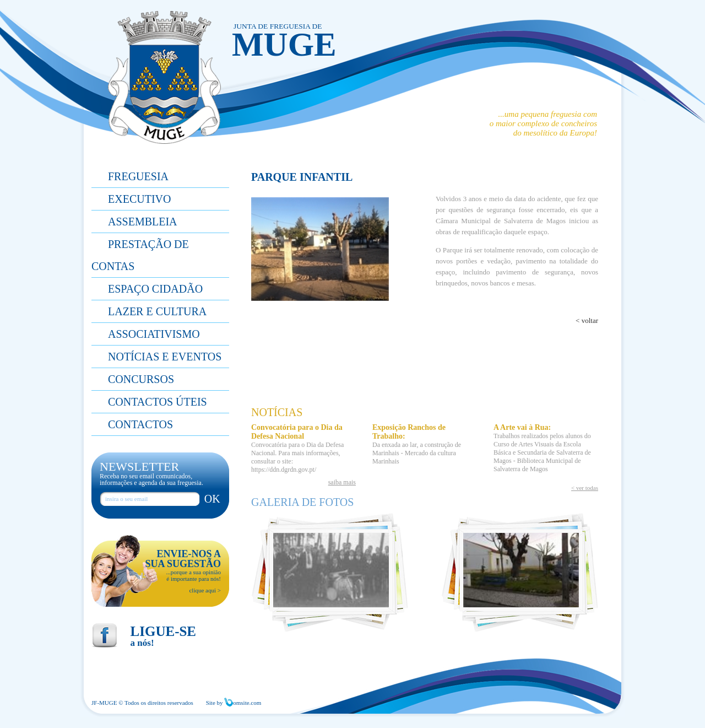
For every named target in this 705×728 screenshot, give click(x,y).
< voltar (587, 320)
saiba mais (342, 482)
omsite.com (243, 703)
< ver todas (585, 488)
